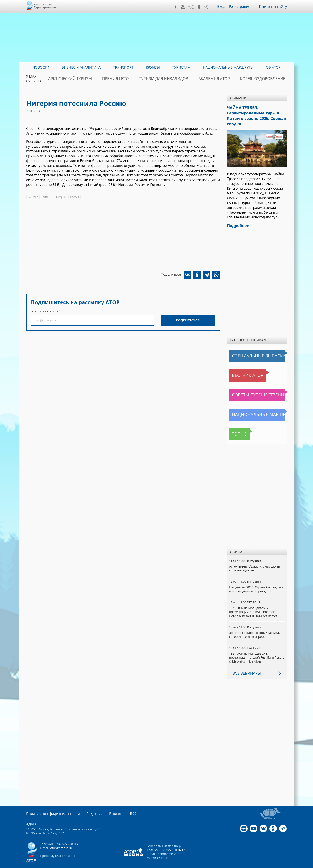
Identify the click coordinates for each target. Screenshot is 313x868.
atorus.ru (246, 864)
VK (193, 7)
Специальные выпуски (249, 348)
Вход (224, 7)
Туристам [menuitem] (181, 67)
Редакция (87, 805)
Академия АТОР (225, 79)
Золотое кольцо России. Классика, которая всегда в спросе (254, 627)
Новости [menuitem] (41, 67)
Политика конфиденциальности (50, 805)
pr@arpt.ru (70, 847)
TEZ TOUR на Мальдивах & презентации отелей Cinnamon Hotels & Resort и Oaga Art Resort (253, 604)
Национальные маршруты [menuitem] (228, 67)
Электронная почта (45, 311)
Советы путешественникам (253, 387)
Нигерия (60, 197)
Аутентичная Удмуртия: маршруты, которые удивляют (255, 560)
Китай (46, 197)
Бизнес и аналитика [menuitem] (81, 67)
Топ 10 (236, 426)
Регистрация (242, 7)
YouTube (185, 7)
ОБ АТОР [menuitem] (273, 67)
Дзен (178, 7)
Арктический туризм (100, 79)
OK (201, 7)
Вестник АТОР (241, 367)
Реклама (107, 805)
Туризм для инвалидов (181, 79)
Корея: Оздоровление (266, 79)
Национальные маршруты (252, 407)
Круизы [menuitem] (153, 67)
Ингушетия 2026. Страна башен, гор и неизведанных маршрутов (256, 581)
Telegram (209, 7)
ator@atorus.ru (61, 839)
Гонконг (33, 197)
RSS (123, 805)
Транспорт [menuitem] (123, 67)
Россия (75, 197)
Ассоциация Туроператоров (45, 6)
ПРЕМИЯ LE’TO (139, 79)
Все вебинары (245, 665)
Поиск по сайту (274, 7)
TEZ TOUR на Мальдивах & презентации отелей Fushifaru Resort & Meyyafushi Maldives (256, 649)
